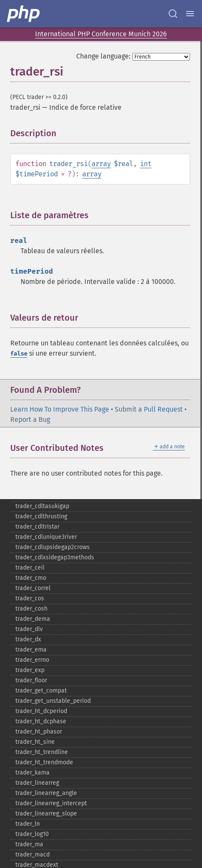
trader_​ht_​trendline (42, 752)
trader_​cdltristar (37, 527)
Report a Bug (30, 419)
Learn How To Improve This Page (60, 409)
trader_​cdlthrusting (41, 516)
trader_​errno (32, 660)
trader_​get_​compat (41, 691)
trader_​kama (33, 773)
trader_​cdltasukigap (42, 506)
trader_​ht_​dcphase (41, 721)
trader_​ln (28, 824)
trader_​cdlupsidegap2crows (53, 547)
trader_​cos (30, 598)
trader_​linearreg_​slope (46, 814)
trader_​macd (33, 855)
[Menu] (190, 14)
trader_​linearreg (37, 783)
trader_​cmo (31, 578)
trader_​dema (33, 619)
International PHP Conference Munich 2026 (101, 34)
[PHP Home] (24, 14)
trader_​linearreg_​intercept (51, 803)
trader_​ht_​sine (35, 742)
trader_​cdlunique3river (46, 537)
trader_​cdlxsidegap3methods (55, 557)
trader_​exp (30, 670)
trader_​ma (29, 844)
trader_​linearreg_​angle (46, 793)
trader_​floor (31, 680)
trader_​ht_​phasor (39, 732)
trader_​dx (28, 639)
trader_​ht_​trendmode (44, 762)
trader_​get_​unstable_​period (53, 701)
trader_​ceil (30, 568)
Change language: (103, 56)
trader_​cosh (31, 609)
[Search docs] (173, 14)
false (19, 354)
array (101, 164)
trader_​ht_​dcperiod (41, 711)
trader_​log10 (32, 834)
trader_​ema (31, 650)
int (146, 164)
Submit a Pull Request (149, 409)
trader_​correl (33, 588)
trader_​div (29, 629)
